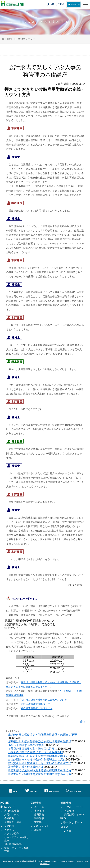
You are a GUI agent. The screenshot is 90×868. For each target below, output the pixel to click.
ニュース (39, 807)
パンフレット (42, 826)
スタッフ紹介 (12, 833)
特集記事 (39, 818)
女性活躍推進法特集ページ (35, 704)
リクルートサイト (74, 807)
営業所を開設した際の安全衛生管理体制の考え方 (38, 756)
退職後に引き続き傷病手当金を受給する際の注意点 (39, 741)
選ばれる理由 (12, 811)
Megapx (71, 861)
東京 (60, 4)
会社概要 (9, 818)
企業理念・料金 (13, 822)
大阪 (50, 4)
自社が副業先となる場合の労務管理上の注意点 (37, 760)
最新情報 (36, 803)
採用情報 (66, 803)
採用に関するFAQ (74, 815)
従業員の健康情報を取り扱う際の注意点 (33, 749)
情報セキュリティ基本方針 (16, 850)
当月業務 (39, 815)
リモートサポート (71, 822)
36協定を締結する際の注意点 (26, 745)
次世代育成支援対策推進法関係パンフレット (45, 700)
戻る (83, 722)
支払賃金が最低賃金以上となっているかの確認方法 (39, 763)
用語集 (38, 830)
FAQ (63, 818)
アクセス (9, 830)
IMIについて (8, 807)
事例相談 (39, 811)
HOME (7, 39)
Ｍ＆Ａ (64, 827)
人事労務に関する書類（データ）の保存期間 (35, 752)
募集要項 (69, 811)
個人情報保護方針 (14, 844)
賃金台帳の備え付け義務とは (26, 767)
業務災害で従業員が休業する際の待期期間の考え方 (39, 770)
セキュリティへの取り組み (16, 839)
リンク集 (66, 831)
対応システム (12, 815)
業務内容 (9, 826)
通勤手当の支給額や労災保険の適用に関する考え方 (39, 774)
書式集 (38, 822)
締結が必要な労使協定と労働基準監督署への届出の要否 (42, 735)
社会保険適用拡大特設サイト (37, 708)
